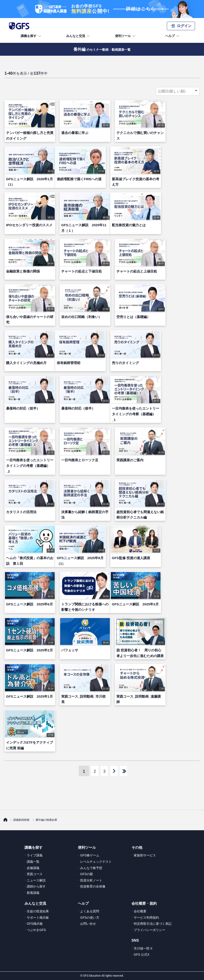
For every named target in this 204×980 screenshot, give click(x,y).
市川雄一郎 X (143, 948)
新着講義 (33, 893)
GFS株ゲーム (90, 855)
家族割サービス (145, 855)
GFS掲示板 (35, 924)
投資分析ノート (91, 880)
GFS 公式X (142, 955)
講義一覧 (33, 862)
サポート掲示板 (38, 918)
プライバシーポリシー (150, 930)
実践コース (35, 874)
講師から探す (36, 886)
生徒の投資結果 (38, 911)
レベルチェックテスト (96, 862)
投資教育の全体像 (93, 886)
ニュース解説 (36, 880)
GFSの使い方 (90, 918)
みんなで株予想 (91, 868)
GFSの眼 (87, 874)
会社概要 (140, 911)
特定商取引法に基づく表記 (153, 924)
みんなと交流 (78, 36)
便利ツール (126, 36)
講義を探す (31, 36)
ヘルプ (173, 36)
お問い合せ (88, 924)
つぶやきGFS (36, 930)
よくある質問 (90, 911)
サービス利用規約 (146, 918)
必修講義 (33, 868)
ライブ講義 (35, 855)
